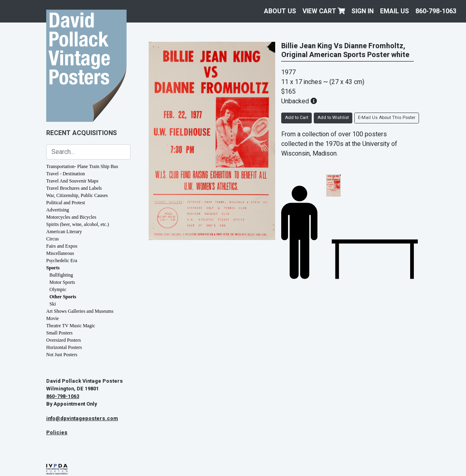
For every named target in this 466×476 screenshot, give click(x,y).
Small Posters (59, 333)
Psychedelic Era (62, 261)
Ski (53, 304)
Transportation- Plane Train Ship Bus (82, 166)
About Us (280, 11)
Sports (53, 268)
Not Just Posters (62, 355)
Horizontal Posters (64, 347)
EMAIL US (394, 11)
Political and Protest (66, 203)
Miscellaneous (60, 253)
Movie (52, 318)
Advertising (58, 210)
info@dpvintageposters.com (82, 419)
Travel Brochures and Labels (74, 188)
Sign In (363, 11)
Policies (57, 433)
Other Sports (63, 297)
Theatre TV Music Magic (71, 326)
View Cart (324, 11)
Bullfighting (61, 275)
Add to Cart (296, 118)
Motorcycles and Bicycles (71, 217)
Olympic (58, 289)
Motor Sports (62, 282)
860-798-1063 (436, 11)
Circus (52, 239)
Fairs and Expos (62, 246)
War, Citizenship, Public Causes (77, 195)
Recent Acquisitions (82, 133)
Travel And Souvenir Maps (72, 181)
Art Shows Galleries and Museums (80, 311)
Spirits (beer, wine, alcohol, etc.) (78, 224)
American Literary (64, 232)
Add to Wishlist (333, 118)
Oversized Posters (63, 340)
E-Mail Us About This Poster (387, 118)
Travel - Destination (65, 174)
